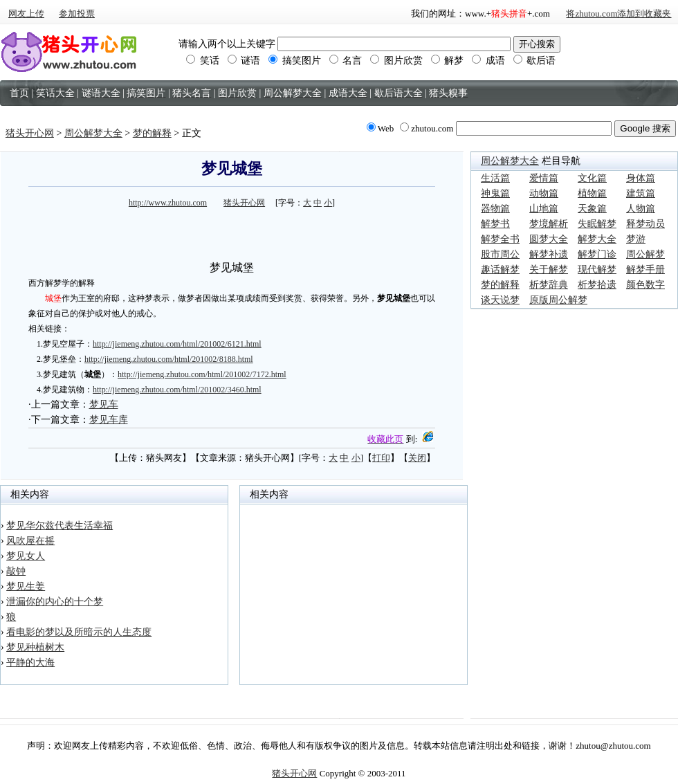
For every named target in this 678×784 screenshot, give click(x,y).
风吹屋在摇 (30, 541)
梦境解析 (549, 224)
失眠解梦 (597, 224)
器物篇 (495, 209)
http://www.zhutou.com (168, 203)
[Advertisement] (232, 233)
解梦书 (495, 224)
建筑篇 (641, 193)
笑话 (203, 61)
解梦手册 (645, 270)
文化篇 (592, 178)
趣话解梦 (500, 270)
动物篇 (544, 193)
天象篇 (592, 209)
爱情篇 (544, 178)
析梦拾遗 (597, 285)
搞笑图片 (295, 61)
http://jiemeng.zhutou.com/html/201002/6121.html (177, 344)
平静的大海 (30, 663)
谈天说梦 (500, 300)
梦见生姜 (26, 586)
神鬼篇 (495, 193)
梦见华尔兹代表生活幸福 (59, 526)
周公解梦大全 (93, 133)
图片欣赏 (396, 61)
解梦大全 (597, 239)
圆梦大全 (549, 239)
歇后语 (535, 61)
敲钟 (16, 571)
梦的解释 (152, 133)
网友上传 (26, 13)
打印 (381, 458)
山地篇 (544, 209)
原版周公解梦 (558, 300)
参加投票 (77, 13)
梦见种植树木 (35, 647)
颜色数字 (645, 285)
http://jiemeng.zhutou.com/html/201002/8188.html (169, 359)
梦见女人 (26, 556)
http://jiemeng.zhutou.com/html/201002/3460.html (177, 390)
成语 (488, 61)
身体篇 (641, 178)
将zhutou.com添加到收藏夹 (619, 13)
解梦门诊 (597, 254)
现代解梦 (597, 270)
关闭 (417, 458)
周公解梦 (645, 254)
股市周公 (500, 254)
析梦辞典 (549, 285)
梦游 (636, 239)
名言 (346, 61)
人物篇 (641, 209)
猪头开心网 (30, 133)
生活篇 (495, 178)
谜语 (244, 61)
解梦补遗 (549, 254)
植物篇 (592, 193)
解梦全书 (500, 239)
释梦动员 (645, 224)
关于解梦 (549, 270)
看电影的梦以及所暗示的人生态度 (79, 632)
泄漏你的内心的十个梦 (55, 602)
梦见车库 (109, 420)
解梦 (448, 61)
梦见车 (104, 404)
